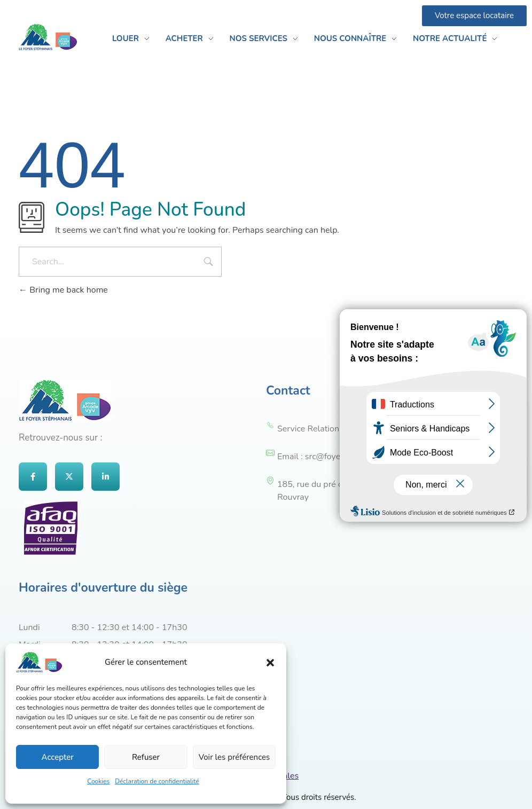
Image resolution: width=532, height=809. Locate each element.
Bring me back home (63, 290)
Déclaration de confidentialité (157, 781)
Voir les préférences (234, 757)
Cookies (98, 781)
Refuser (146, 757)
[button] (270, 662)
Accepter (58, 757)
